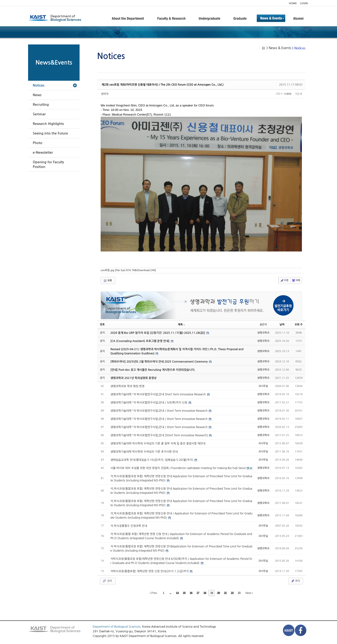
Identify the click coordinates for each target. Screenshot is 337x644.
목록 (108, 281)
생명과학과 (263, 333)
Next (249, 593)
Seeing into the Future (50, 133)
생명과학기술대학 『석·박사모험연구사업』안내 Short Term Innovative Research (159, 394)
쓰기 (295, 581)
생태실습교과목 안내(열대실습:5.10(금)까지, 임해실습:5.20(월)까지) (152, 460)
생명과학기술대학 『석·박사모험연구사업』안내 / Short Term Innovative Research (159, 411)
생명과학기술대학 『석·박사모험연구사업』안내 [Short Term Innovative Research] (160, 435)
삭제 (296, 280)
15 (184, 593)
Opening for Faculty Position (48, 164)
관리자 (105, 94)
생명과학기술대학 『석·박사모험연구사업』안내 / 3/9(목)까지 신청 (149, 403)
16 (191, 593)
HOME (293, 3)
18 (205, 593)
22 (232, 593)
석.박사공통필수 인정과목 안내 (129, 526)
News (37, 95)
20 (218, 593)
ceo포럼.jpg (128, 270)
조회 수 (299, 325)
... (170, 593)
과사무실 (263, 386)
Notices (39, 85)
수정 (284, 280)
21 (225, 593)
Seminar (39, 114)
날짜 (282, 325)
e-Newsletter (43, 153)
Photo (37, 143)
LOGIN (304, 3)
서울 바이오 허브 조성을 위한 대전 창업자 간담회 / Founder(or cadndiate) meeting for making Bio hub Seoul (178, 468)
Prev (153, 593)
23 (239, 593)
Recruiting (41, 105)
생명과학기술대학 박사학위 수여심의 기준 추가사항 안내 (144, 452)
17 (198, 593)
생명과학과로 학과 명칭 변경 (127, 386)
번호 (102, 325)
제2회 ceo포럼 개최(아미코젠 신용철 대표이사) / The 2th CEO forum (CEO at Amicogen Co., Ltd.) (163, 85)
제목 (181, 325)
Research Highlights (48, 124)
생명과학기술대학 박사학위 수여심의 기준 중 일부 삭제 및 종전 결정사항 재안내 (158, 444)
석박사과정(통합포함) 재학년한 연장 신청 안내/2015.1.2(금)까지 (150, 571)
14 (177, 593)
